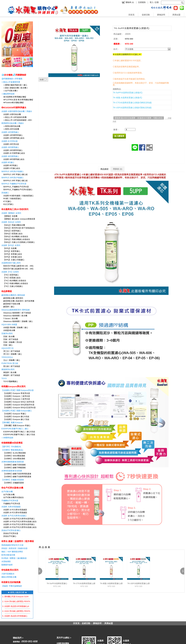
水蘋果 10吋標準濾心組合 (14, 138)
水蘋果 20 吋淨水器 (10, 141)
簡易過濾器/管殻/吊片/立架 (12, 545)
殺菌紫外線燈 (7, 565)
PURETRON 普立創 (10, 363)
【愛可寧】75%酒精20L (11, 447)
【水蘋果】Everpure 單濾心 (15, 414)
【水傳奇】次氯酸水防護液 (13, 480)
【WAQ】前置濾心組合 (13, 234)
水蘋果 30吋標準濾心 (10, 156)
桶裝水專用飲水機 (9, 577)
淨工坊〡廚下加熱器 (12, 351)
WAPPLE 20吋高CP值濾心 (13, 178)
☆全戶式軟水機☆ (11, 91)
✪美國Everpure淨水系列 (13, 386)
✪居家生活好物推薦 (11, 582)
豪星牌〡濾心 (9, 307)
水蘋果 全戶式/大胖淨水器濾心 (14, 516)
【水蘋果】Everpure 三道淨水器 (17, 399)
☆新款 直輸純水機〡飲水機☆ (16, 88)
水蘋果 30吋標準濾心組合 (14, 159)
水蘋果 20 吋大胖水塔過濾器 (15, 513)
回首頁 (131, 15)
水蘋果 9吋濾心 (8, 162)
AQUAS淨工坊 (8, 348)
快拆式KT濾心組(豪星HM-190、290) (18, 269)
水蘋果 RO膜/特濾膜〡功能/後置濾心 (18, 196)
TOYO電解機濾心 (11, 381)
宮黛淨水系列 (7, 333)
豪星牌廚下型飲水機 (12, 304)
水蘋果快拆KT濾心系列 (11, 263)
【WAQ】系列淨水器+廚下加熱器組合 (19, 228)
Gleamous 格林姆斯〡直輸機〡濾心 (18, 321)
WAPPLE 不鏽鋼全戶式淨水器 (14, 184)
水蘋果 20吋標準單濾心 (13, 150)
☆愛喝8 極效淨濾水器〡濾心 (15, 85)
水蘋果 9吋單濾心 (11, 165)
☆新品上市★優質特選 (11, 82)
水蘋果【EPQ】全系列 (11, 245)
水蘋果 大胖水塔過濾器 (11, 507)
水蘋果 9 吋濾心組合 (12, 168)
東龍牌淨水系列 (8, 369)
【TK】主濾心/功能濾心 (13, 286)
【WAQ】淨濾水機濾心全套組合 (17, 239)
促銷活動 (146, 15)
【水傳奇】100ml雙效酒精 (14, 459)
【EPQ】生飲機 (10, 248)
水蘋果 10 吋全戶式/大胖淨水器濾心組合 (20, 522)
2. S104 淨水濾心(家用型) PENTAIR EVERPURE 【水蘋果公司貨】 (30, 601)
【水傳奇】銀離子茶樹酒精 (14, 465)
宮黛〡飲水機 (9, 336)
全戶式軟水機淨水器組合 (14, 497)
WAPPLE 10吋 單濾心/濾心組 (15, 174)
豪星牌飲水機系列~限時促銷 (13, 295)
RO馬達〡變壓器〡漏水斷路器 (14, 558)
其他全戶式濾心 (10, 536)
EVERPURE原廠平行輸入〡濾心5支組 (19, 432)
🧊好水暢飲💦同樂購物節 (14, 75)
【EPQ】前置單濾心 (12, 251)
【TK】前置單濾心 (11, 275)
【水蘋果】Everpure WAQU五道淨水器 (19, 408)
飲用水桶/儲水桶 (8, 555)
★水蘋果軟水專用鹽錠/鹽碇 (15, 97)
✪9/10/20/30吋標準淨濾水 (14, 107)
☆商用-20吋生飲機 (11, 129)
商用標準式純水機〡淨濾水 (13, 123)
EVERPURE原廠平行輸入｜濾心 (15, 429)
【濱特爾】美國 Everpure (12, 423)
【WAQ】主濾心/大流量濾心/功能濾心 (19, 242)
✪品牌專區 (7, 291)
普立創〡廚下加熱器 (12, 366)
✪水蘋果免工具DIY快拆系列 (15, 209)
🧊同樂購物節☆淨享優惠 (12, 79)
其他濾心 (5, 193)
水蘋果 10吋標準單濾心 (13, 135)
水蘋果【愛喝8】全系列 (11, 213)
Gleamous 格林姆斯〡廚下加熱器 (17, 313)
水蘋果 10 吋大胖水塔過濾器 (15, 510)
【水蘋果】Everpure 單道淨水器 (17, 393)
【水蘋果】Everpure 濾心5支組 (16, 417)
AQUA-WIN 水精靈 (9, 324)
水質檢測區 (6, 561)
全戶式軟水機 (7, 492)
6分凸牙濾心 (8, 204)
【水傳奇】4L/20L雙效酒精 (15, 453)
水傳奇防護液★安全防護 (12, 471)
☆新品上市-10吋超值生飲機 (15, 117)
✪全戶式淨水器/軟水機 (12, 488)
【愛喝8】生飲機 (10, 216)
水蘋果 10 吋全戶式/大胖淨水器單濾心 (19, 519)
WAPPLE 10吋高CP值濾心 (13, 171)
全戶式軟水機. (9, 495)
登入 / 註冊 (154, 2)
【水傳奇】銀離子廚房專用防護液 (17, 474)
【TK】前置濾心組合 (12, 278)
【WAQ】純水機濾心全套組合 (16, 236)
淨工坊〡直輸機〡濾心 (13, 354)
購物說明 (161, 15)
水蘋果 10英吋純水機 (12, 114)
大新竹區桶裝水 (8, 574)
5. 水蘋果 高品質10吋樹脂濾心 (15, 616)
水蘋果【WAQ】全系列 (11, 222)
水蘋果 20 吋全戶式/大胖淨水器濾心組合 (20, 527)
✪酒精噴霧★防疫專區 (12, 443)
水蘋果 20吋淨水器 (11, 144)
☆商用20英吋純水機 (12, 126)
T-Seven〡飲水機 (10, 319)
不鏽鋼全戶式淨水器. (12, 504)
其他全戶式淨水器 (11, 533)
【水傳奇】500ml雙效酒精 (14, 456)
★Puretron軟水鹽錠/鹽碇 (14, 103)
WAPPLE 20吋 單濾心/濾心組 (15, 181)
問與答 (118, 169)
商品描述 (104, 169)
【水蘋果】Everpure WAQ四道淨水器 (19, 405)
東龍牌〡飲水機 (10, 372)
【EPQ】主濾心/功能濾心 (14, 260)
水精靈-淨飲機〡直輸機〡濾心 (16, 327)
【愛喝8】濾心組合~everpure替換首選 (19, 219)
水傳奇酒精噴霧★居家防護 (13, 462)
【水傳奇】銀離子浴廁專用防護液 (17, 477)
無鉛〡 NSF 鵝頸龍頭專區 (12, 552)
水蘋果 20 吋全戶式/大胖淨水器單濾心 (19, 524)
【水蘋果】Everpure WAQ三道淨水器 (19, 402)
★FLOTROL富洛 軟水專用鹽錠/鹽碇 (18, 100)
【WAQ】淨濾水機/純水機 (14, 225)
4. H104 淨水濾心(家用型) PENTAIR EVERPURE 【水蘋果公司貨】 (30, 611)
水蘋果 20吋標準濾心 (10, 147)
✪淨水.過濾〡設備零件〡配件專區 (18, 541)
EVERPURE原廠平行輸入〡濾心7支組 (19, 434)
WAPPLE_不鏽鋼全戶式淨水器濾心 (18, 190)
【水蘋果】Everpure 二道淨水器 (17, 396)
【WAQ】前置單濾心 (12, 231)
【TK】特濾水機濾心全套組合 (16, 283)
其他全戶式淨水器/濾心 (11, 530)
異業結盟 (176, 15)
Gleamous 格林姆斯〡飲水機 (15, 316)
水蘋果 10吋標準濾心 (10, 132)
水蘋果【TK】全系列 (10, 272)
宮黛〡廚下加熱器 (11, 339)
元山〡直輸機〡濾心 (12, 360)
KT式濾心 (7, 201)
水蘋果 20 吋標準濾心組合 (14, 153)
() (128, 2)
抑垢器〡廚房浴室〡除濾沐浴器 (14, 548)
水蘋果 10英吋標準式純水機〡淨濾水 (17, 111)
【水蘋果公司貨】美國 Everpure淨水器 (18, 390)
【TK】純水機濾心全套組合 (15, 281)
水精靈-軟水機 (9, 330)
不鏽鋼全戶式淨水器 (10, 501)
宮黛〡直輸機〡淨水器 (13, 342)
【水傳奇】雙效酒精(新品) (12, 450)
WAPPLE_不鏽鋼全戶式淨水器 (16, 187)
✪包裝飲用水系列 (10, 570)
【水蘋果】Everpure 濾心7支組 (16, 419)
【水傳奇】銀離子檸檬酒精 (14, 468)
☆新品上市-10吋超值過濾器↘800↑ (18, 120)
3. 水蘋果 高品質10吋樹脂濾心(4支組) (18, 606)
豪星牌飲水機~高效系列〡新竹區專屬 (19, 301)
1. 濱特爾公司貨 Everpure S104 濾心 (17, 597)
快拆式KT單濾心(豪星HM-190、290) (18, 266)
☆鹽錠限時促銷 (8, 94)
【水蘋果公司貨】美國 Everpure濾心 (17, 411)
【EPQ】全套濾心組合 (13, 257)
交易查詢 (142, 2)
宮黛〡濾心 (8, 345)
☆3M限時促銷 (7, 438)
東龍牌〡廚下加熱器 (12, 375)
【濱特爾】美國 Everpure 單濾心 (17, 426)
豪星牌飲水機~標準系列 (13, 298)
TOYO (4, 378)
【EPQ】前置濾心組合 (13, 254)
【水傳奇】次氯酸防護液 (14, 483)
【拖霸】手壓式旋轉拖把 (12, 586)
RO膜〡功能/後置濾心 (12, 199)
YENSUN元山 (7, 357)
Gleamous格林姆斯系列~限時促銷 (16, 310)
